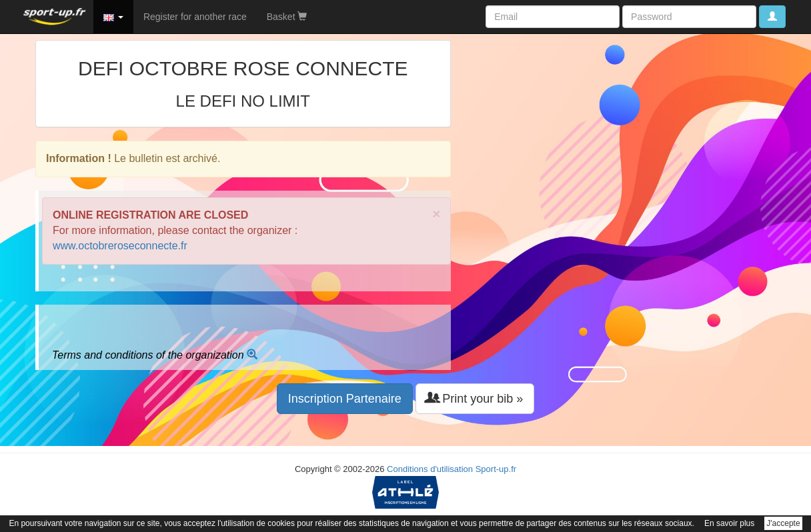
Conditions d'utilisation (430, 469)
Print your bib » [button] (475, 398)
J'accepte (783, 523)
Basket (287, 17)
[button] (113, 17)
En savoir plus (729, 523)
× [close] (436, 214)
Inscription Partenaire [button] (345, 399)
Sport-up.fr (496, 469)
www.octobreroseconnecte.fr (120, 246)
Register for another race (195, 17)
